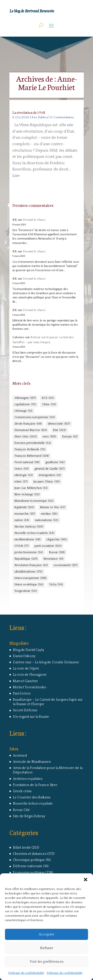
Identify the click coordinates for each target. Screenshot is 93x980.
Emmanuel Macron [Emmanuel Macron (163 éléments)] (31, 430)
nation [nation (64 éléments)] (22, 520)
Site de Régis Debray (29, 816)
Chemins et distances (30, 854)
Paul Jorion (22, 693)
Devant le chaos (34, 220)
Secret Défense (25, 710)
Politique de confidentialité (26, 973)
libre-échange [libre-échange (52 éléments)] (27, 495)
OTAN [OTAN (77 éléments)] (21, 546)
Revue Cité (21, 810)
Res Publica (40, 117)
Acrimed (20, 756)
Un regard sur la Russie (31, 717)
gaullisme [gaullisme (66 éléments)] (55, 462)
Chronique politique (29, 860)
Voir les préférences (46, 962)
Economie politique (29, 873)
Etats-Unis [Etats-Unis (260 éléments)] (26, 437)
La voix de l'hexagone (30, 675)
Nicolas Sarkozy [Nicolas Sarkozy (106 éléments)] (29, 527)
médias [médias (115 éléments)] (49, 514)
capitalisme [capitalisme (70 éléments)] (25, 405)
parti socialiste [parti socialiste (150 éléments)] (48, 546)
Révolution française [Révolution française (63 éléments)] (31, 565)
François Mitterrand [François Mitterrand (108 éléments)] (32, 456)
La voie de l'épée (26, 669)
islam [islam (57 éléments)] (21, 482)
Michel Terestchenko (30, 687)
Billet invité (22, 848)
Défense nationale (28, 866)
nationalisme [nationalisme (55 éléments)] (47, 520)
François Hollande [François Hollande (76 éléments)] (30, 450)
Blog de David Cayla (28, 650)
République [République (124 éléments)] (26, 559)
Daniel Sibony (24, 656)
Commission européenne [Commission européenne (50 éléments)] (35, 417)
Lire (16, 176)
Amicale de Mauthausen (32, 762)
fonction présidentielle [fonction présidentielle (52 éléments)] (33, 443)
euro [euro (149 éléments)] (49, 437)
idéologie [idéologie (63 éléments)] (24, 475)
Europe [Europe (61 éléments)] (70, 437)
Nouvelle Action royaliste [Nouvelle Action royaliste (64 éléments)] (34, 533)
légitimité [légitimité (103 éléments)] (24, 507)
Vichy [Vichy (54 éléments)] (56, 585)
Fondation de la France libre (35, 785)
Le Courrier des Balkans (32, 797)
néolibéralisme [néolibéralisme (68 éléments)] (27, 540)
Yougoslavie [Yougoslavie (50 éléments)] (26, 591)
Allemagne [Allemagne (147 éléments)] (25, 398)
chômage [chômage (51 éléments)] (23, 411)
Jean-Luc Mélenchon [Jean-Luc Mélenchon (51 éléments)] (31, 488)
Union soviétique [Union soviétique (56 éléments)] (29, 585)
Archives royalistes (28, 779)
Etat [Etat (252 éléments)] (59, 430)
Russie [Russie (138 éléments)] (57, 552)
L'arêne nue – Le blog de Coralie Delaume (46, 662)
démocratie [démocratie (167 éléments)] (59, 424)
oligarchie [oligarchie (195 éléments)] (57, 540)
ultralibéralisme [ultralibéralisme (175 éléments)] (28, 572)
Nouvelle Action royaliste (33, 804)
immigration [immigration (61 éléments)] (50, 475)
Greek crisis (22, 791)
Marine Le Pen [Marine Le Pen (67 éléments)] (52, 507)
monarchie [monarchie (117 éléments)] (25, 514)
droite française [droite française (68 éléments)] (28, 424)
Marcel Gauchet (25, 681)
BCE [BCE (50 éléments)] (48, 398)
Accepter (46, 934)
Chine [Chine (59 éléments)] (49, 405)
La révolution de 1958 (29, 112)
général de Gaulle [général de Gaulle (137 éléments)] (49, 469)
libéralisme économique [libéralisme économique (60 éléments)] (34, 501)
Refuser (47, 948)
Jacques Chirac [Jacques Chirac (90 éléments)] (47, 482)
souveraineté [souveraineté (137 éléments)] (65, 565)
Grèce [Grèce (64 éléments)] (21, 469)
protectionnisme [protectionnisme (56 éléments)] (29, 552)
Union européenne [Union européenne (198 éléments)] (30, 578)
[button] (86, 880)
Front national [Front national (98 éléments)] (27, 462)
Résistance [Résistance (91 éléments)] (53, 559)
